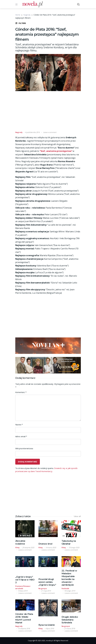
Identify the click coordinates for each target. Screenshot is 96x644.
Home (18, 15)
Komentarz (21, 392)
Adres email (21, 436)
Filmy (17, 547)
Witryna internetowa (24, 448)
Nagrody (27, 15)
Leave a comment (50, 132)
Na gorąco (43, 588)
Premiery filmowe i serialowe (23, 587)
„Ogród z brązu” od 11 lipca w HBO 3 (25, 580)
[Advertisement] (56, 112)
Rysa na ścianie (47, 625)
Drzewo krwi (45, 544)
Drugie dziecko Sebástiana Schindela (70, 620)
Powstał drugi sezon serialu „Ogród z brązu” (47, 582)
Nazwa (19, 425)
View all (77, 516)
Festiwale (65, 588)
